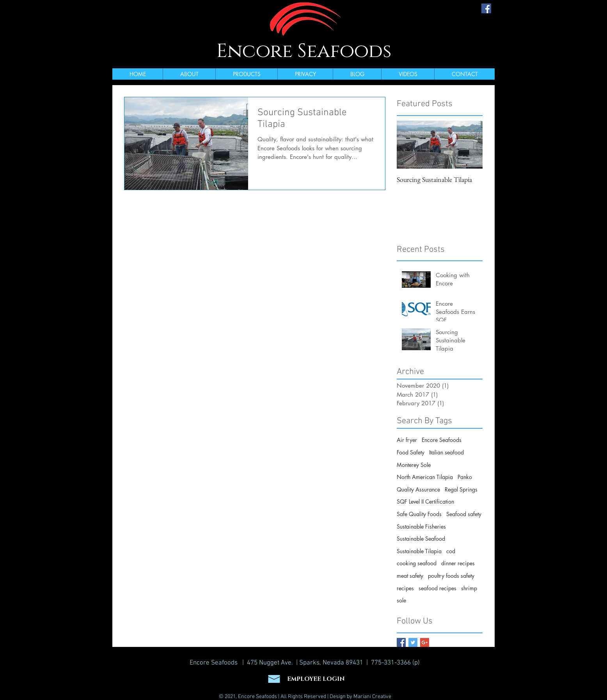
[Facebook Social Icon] (486, 8)
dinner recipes (458, 563)
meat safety (410, 576)
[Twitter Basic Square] (413, 642)
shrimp (469, 588)
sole (401, 600)
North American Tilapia (425, 477)
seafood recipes (438, 588)
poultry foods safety (451, 576)
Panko (465, 477)
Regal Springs (461, 489)
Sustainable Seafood (421, 539)
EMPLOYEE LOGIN (316, 679)
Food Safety (411, 452)
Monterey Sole (414, 465)
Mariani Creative (372, 697)
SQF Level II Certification (425, 501)
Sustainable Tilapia (419, 551)
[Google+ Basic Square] (425, 642)
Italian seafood (446, 452)
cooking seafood (417, 563)
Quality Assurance (418, 489)
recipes (405, 588)
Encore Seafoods (304, 51)
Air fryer (407, 440)
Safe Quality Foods (419, 514)
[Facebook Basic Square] (401, 642)
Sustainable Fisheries (421, 526)
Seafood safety (464, 514)
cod (451, 551)
